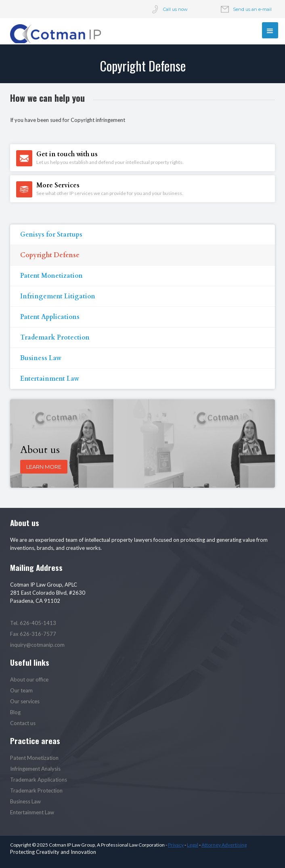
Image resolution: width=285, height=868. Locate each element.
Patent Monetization (51, 276)
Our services (25, 701)
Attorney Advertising (224, 845)
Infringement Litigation (58, 296)
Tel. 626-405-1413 (33, 623)
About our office (29, 679)
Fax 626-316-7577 (33, 634)
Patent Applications (50, 317)
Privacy (176, 845)
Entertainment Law (50, 379)
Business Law (41, 358)
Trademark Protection (55, 338)
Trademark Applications (39, 780)
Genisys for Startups (51, 235)
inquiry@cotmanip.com (37, 645)
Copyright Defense (50, 255)
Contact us (23, 723)
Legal (193, 845)
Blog (15, 712)
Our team (21, 690)
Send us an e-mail (252, 9)
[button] (270, 30)
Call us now (175, 9)
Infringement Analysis (35, 769)
